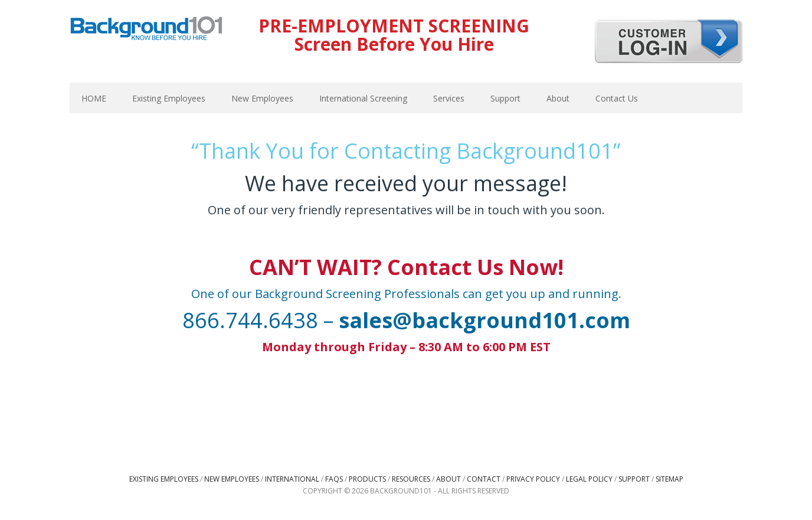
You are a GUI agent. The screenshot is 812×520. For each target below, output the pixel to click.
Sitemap (669, 479)
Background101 (146, 30)
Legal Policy (589, 479)
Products (367, 479)
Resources (411, 479)
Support (634, 479)
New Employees (232, 479)
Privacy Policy (533, 479)
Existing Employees (164, 479)
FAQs (334, 479)
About (448, 479)
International (292, 479)
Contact (484, 479)
